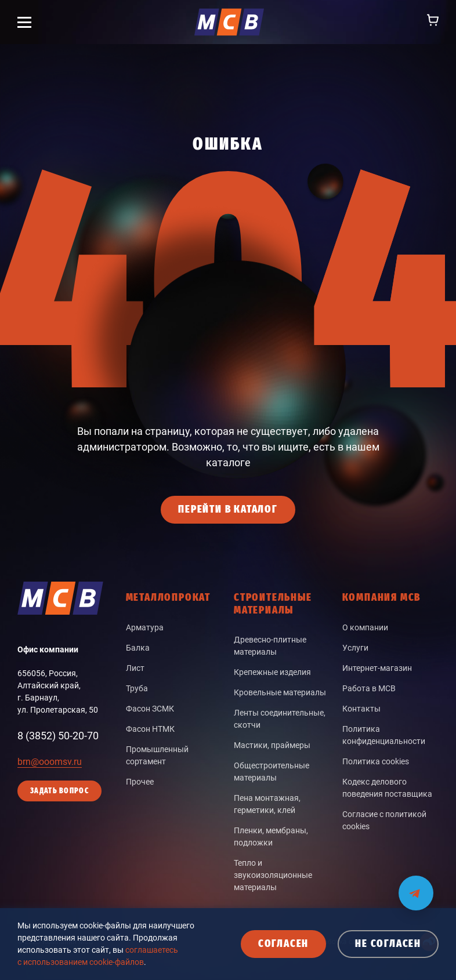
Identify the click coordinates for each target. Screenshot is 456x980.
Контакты (361, 709)
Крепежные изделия (272, 672)
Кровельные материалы (280, 692)
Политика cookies (376, 761)
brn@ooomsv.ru (50, 762)
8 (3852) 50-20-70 (58, 736)
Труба (137, 688)
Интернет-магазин (377, 668)
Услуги (355, 648)
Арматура (145, 627)
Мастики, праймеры (272, 745)
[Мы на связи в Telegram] (416, 886)
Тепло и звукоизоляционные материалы (273, 875)
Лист (135, 668)
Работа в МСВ (369, 688)
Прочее (140, 782)
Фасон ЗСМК (150, 709)
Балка (138, 648)
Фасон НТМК (150, 729)
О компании (365, 627)
